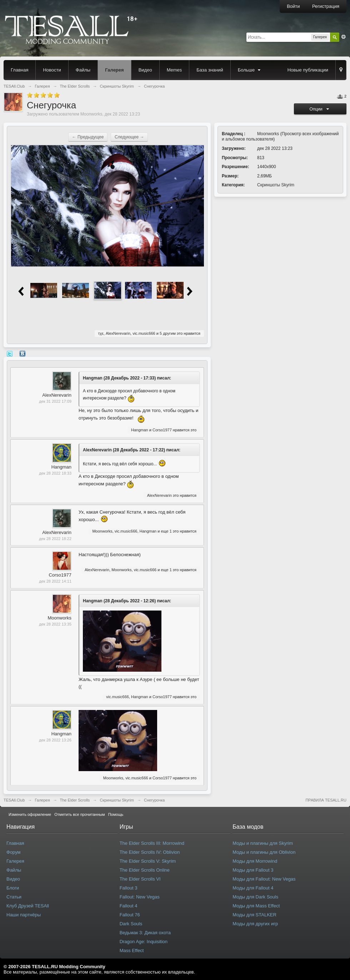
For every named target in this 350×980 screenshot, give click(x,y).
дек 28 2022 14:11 (55, 581)
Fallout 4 (129, 906)
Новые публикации (308, 70)
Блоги (13, 888)
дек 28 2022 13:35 (55, 624)
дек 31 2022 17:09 (55, 401)
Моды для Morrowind (255, 861)
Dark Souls (131, 924)
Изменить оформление (30, 814)
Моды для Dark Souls (255, 897)
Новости (52, 70)
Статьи (14, 897)
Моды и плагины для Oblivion (264, 852)
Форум (14, 852)
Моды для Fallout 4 (253, 888)
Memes (174, 70)
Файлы (83, 70)
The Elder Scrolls (75, 800)
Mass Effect (132, 950)
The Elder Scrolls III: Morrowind (152, 843)
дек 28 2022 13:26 (55, 740)
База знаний (210, 70)
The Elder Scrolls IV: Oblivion (150, 852)
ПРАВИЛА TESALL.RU (326, 800)
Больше (250, 70)
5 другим (168, 333)
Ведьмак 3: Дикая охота (145, 933)
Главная (19, 70)
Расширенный (344, 37)
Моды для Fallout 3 (253, 870)
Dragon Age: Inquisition (144, 942)
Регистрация (326, 6)
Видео (145, 70)
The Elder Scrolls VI (140, 879)
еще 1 (166, 531)
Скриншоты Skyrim (276, 185)
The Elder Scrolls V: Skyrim (148, 861)
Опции (320, 109)
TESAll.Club (14, 800)
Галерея (114, 70)
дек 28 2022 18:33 (55, 473)
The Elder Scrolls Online (145, 870)
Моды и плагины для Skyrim (263, 843)
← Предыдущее (88, 137)
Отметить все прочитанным (79, 814)
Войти (293, 6)
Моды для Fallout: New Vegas (264, 879)
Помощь (116, 814)
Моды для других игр (255, 924)
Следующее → (129, 137)
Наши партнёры (24, 915)
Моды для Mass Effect (256, 906)
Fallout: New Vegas (140, 897)
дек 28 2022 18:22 (55, 539)
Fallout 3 (129, 888)
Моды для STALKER (254, 915)
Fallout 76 (130, 915)
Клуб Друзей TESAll (28, 906)
